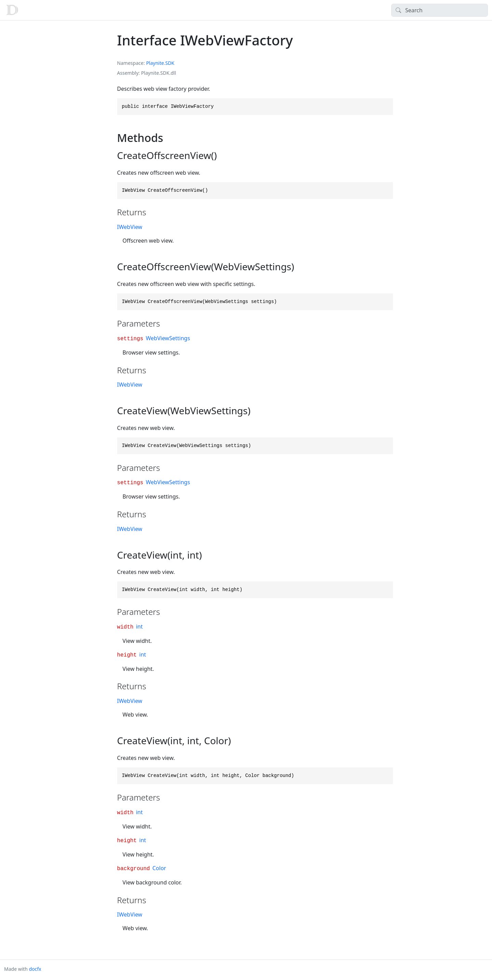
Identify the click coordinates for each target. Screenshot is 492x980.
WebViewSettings (168, 338)
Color (159, 868)
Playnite (155, 63)
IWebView (130, 227)
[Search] (440, 10)
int (139, 626)
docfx (35, 969)
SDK (170, 63)
